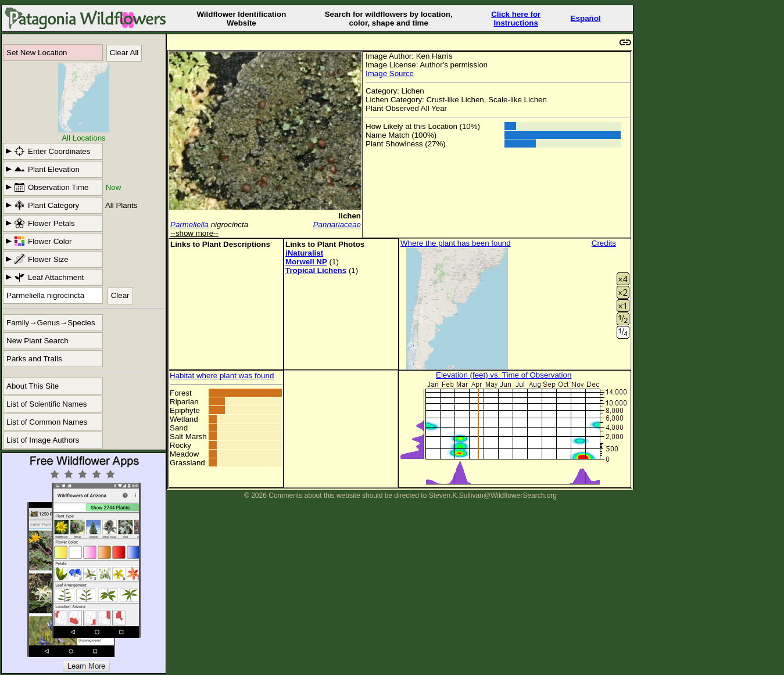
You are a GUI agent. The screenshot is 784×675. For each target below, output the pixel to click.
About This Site (33, 386)
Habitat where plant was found (222, 376)
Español (586, 18)
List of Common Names (47, 422)
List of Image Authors (43, 440)
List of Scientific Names (47, 404)
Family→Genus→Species (51, 323)
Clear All (124, 53)
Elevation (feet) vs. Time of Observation (504, 375)
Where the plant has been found (456, 243)
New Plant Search (37, 341)
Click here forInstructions (516, 19)
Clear (120, 295)
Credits (604, 243)
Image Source (390, 73)
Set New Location (37, 53)
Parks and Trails (34, 359)
